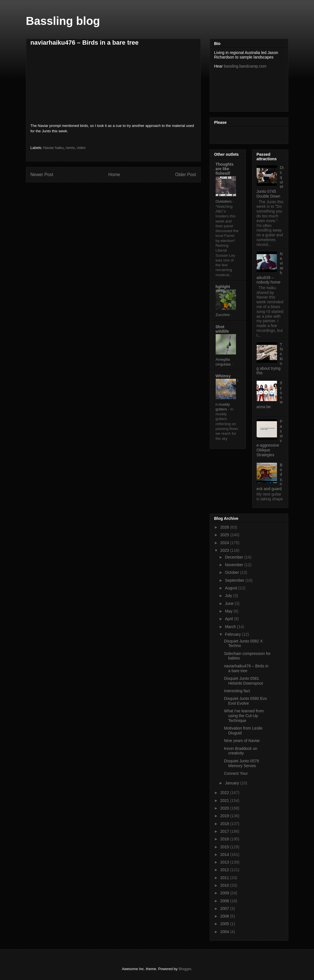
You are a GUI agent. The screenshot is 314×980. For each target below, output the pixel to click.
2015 (225, 847)
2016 (225, 839)
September (235, 580)
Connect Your (236, 773)
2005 (225, 924)
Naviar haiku (53, 148)
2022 (225, 793)
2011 (225, 878)
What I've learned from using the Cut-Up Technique (244, 716)
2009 (225, 893)
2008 (225, 901)
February (233, 634)
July (229, 596)
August (232, 588)
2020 (225, 808)
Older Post (186, 175)
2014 (225, 854)
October (233, 572)
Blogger (185, 969)
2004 (225, 932)
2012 (225, 870)
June (230, 603)
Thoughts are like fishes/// (225, 169)
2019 (225, 816)
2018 (225, 824)
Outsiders (224, 201)
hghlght (223, 287)
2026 (225, 527)
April (229, 619)
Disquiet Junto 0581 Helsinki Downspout (243, 681)
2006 (225, 916)
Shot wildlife (222, 329)
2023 (225, 550)
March (231, 627)
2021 (225, 801)
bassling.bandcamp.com (245, 66)
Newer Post (42, 175)
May (229, 611)
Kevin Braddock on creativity (241, 751)
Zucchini (223, 315)
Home (114, 175)
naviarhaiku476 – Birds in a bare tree (246, 668)
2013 (225, 862)
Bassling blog (63, 21)
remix (70, 148)
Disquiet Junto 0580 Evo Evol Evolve (245, 701)
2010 (225, 885)
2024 (225, 543)
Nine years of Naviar (242, 741)
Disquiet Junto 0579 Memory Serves (241, 763)
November (235, 565)
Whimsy (223, 376)
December (235, 557)
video (81, 148)
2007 (225, 908)
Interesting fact (237, 691)
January (233, 783)
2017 (225, 831)
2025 (225, 535)
